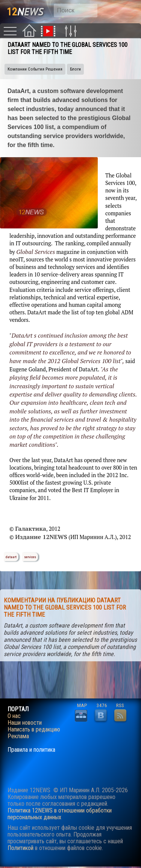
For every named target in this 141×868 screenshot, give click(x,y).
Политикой (20, 848)
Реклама (18, 736)
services (30, 557)
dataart (11, 557)
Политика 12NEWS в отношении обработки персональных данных (60, 814)
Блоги (75, 69)
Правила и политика (31, 750)
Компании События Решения (35, 69)
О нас (14, 716)
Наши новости (25, 723)
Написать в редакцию (34, 730)
